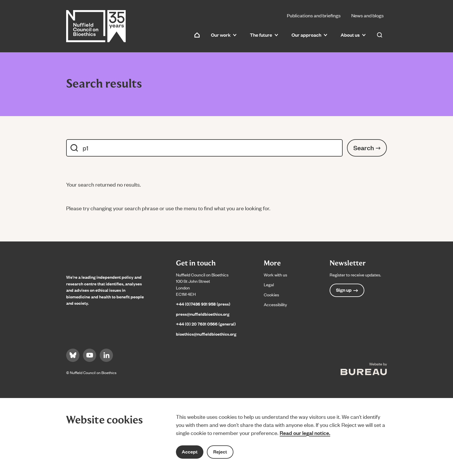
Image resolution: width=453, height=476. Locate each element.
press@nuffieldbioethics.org (203, 314)
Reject (220, 452)
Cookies (271, 294)
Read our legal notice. (305, 433)
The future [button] (264, 35)
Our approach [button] (309, 35)
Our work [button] (224, 35)
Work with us (275, 275)
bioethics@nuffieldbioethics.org (206, 334)
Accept (190, 452)
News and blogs (367, 15)
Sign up (347, 290)
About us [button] (353, 35)
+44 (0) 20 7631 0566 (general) (206, 324)
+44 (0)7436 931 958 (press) (203, 304)
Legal (269, 284)
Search (367, 147)
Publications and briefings (314, 15)
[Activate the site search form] (380, 35)
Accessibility (275, 304)
